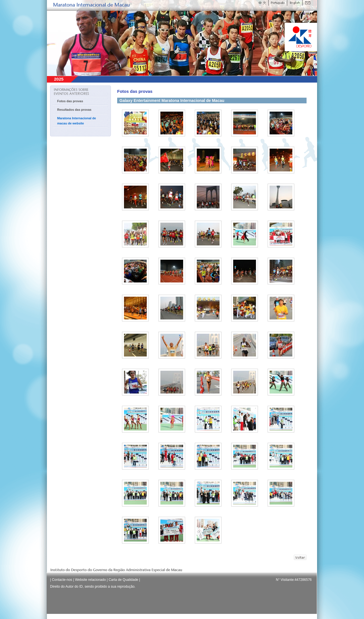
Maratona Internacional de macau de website (76, 121)
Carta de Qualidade (123, 580)
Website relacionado (91, 580)
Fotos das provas (70, 101)
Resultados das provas (74, 110)
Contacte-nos (62, 580)
